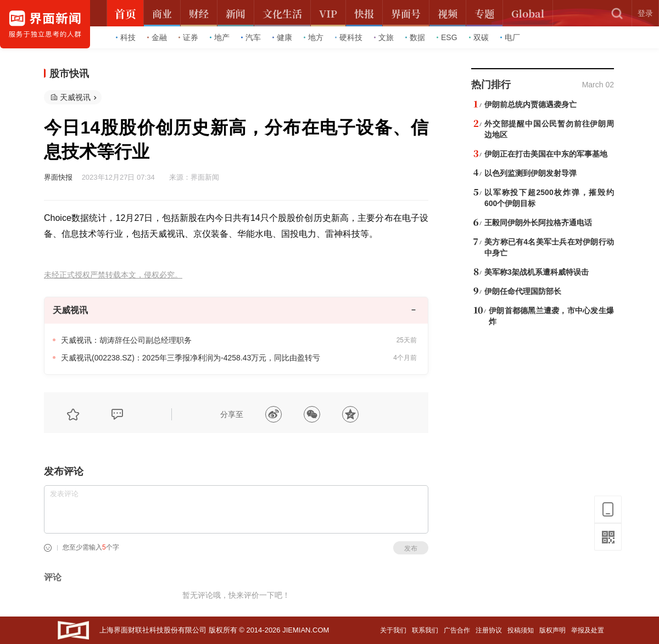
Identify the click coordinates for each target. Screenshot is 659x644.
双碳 (479, 37)
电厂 (510, 37)
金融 (157, 37)
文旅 (384, 37)
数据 (415, 37)
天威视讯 (75, 97)
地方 (314, 37)
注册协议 (489, 630)
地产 (220, 37)
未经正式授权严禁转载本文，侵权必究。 (113, 275)
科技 (126, 37)
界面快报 (58, 177)
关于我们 (393, 630)
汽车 (251, 37)
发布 (411, 548)
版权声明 (552, 630)
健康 (282, 37)
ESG (447, 37)
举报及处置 (588, 630)
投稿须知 (521, 630)
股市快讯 (69, 74)
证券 (188, 37)
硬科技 (349, 37)
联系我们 (425, 630)
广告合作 (457, 630)
